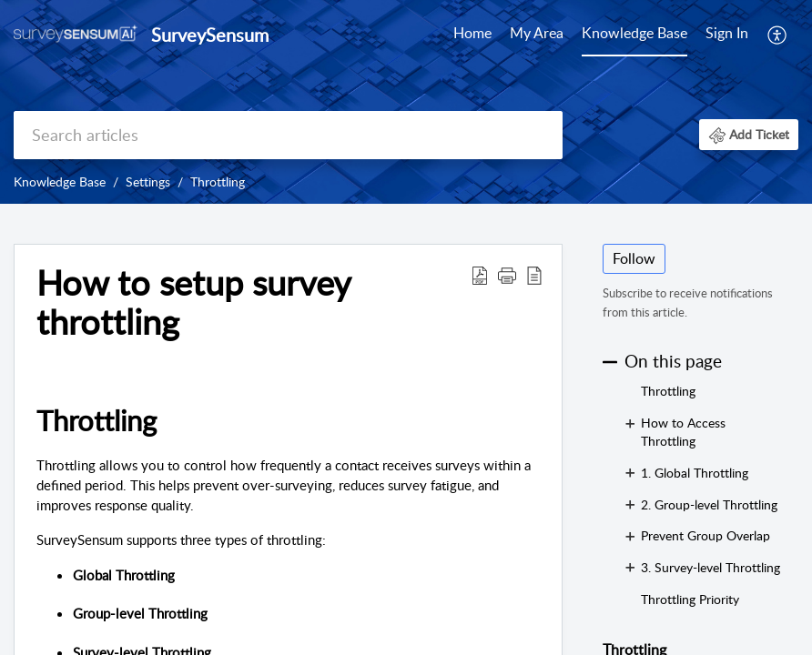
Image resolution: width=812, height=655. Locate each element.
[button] (778, 35)
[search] (288, 135)
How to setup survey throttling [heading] (193, 303)
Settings (148, 181)
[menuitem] (472, 35)
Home (472, 33)
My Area (537, 33)
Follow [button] (634, 258)
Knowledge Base (634, 33)
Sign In (727, 33)
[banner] (406, 102)
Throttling (218, 181)
